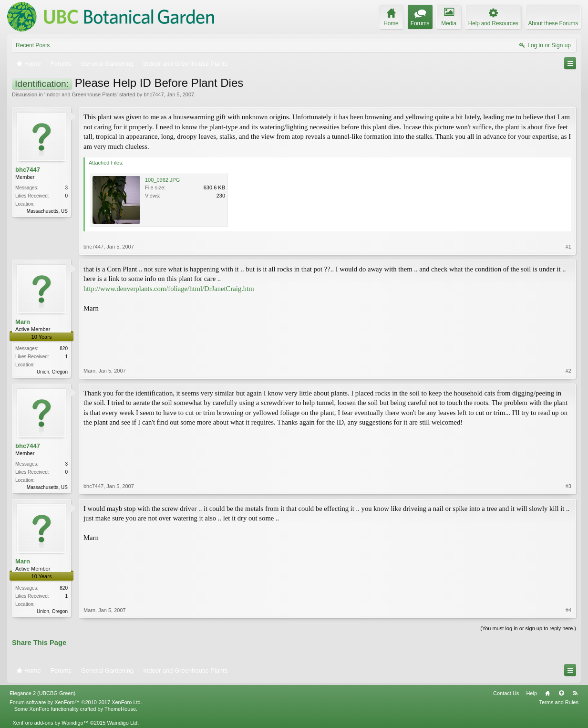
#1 (568, 247)
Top (561, 693)
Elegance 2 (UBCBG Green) (42, 693)
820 (64, 348)
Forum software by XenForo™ (76, 702)
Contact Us (506, 693)
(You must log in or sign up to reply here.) (528, 628)
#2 (568, 371)
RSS (575, 693)
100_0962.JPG (162, 180)
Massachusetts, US (47, 211)
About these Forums (553, 23)
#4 (568, 610)
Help (531, 693)
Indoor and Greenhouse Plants (81, 94)
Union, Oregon (52, 372)
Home (547, 693)
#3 (568, 486)
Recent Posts (33, 45)
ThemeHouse (120, 709)
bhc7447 (154, 94)
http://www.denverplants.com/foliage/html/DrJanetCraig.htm (169, 289)
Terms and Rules (559, 702)
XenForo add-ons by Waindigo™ (50, 723)
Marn (23, 322)
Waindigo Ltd (122, 723)
